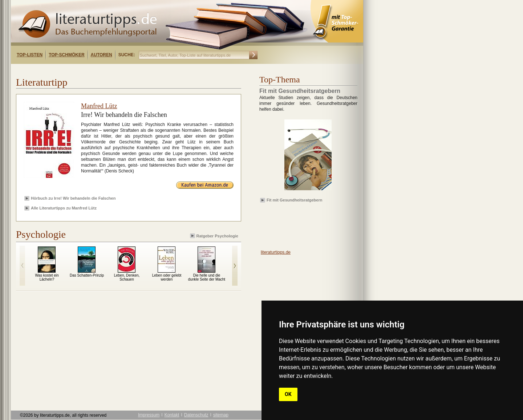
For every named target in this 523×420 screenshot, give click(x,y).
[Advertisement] (105, 70)
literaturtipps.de (276, 252)
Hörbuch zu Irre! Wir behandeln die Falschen (73, 198)
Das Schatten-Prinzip (87, 275)
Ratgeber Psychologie (215, 236)
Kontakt (172, 415)
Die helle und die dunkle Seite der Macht (207, 277)
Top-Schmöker (66, 55)
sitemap (221, 415)
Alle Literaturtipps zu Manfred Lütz (64, 208)
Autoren (102, 55)
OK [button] (288, 394)
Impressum (149, 415)
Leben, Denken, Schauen (127, 277)
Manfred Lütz (99, 106)
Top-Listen (30, 55)
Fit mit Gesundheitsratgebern (294, 200)
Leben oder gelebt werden (167, 277)
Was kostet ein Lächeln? (47, 277)
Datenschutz (196, 415)
